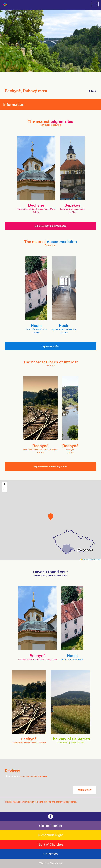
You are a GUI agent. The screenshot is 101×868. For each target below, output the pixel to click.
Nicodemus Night (50, 835)
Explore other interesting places (50, 466)
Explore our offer (50, 346)
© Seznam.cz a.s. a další (94, 559)
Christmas (50, 854)
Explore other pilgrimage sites (50, 226)
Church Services (50, 863)
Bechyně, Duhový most (26, 91)
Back (92, 91)
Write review (85, 790)
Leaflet (83, 559)
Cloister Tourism (50, 826)
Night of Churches (50, 844)
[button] (51, 517)
